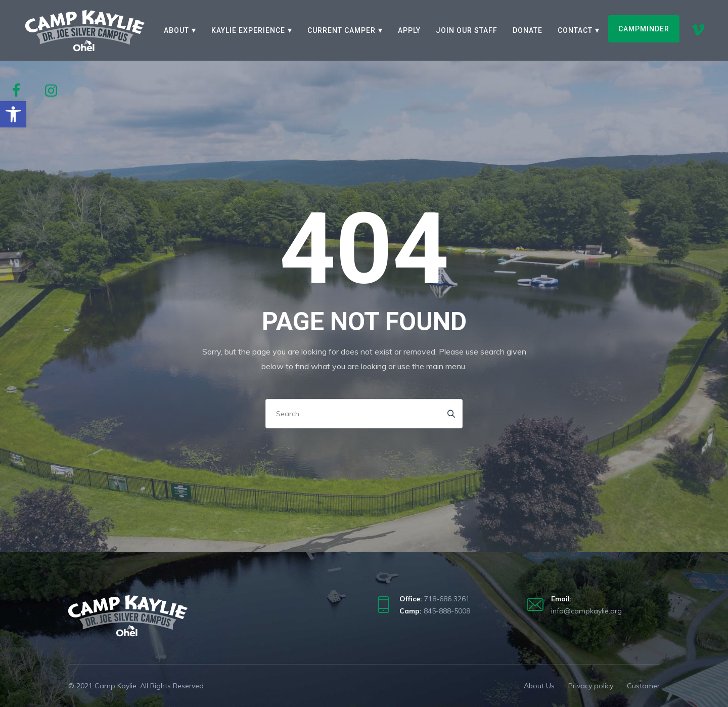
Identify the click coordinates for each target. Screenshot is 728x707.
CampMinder (644, 29)
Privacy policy (591, 686)
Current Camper (342, 30)
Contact (575, 30)
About (176, 30)
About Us (539, 686)
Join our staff (467, 30)
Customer (643, 686)
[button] (13, 114)
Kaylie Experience (248, 30)
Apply (409, 30)
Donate (528, 30)
